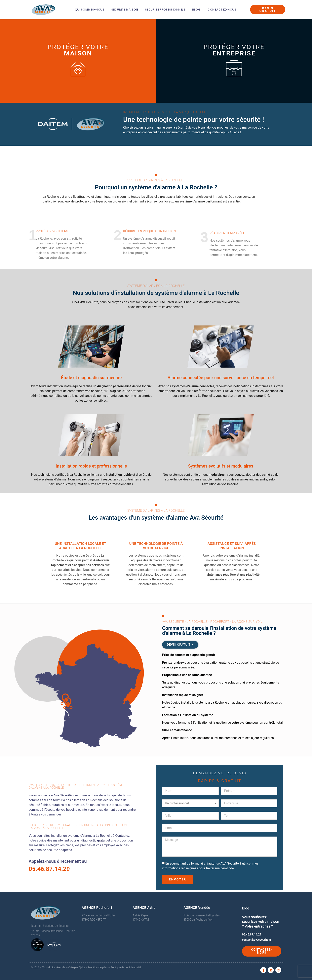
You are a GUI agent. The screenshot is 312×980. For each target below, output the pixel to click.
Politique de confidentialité (126, 967)
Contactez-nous (222, 10)
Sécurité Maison (125, 10)
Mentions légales (98, 967)
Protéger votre (78, 50)
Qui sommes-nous (90, 10)
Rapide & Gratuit (220, 781)
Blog (196, 10)
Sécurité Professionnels (165, 10)
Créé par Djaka (77, 967)
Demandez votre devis (220, 773)
